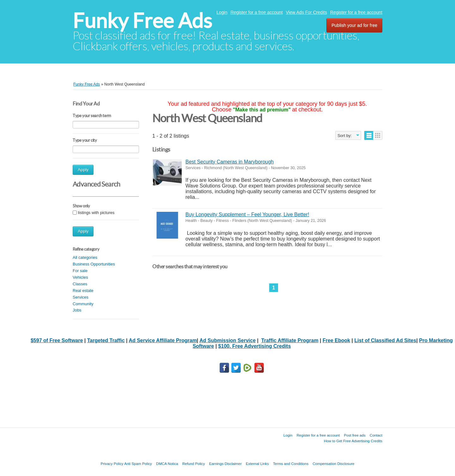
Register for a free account (257, 12)
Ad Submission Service (227, 340)
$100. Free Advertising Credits (255, 346)
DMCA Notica (167, 464)
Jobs (77, 310)
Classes (80, 284)
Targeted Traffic (106, 340)
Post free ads (355, 435)
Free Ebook (336, 340)
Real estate (83, 291)
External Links (257, 464)
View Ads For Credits (306, 12)
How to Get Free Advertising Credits (353, 441)
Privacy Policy (112, 464)
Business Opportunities (94, 264)
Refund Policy (194, 464)
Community (83, 304)
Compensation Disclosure (333, 464)
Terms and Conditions (291, 464)
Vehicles (80, 277)
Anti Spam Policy (138, 464)
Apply (83, 170)
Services (81, 297)
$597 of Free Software (57, 340)
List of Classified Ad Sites (385, 340)
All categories (85, 257)
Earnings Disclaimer (225, 464)
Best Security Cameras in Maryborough (230, 162)
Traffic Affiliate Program (290, 340)
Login (222, 12)
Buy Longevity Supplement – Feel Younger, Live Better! (247, 214)
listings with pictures (96, 213)
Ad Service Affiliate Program (163, 340)
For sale (80, 271)
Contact (376, 435)
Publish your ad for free (354, 25)
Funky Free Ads (142, 21)
